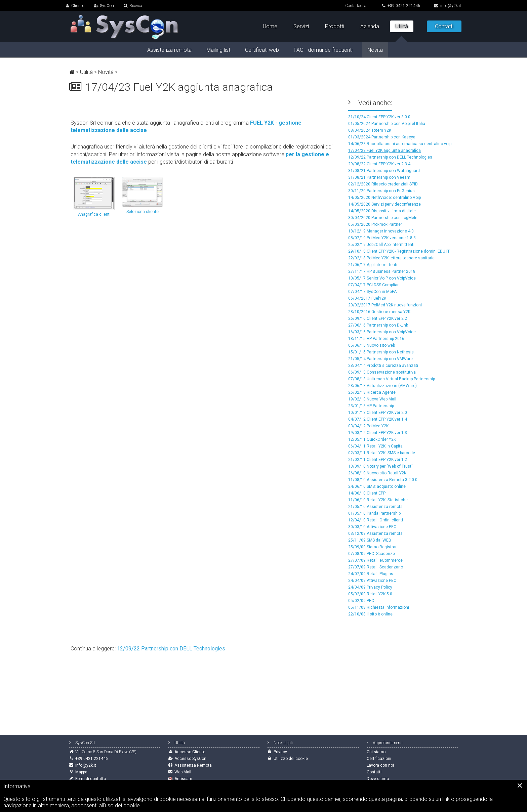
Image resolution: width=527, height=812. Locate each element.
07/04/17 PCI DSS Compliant (375, 285)
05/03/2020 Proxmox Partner (375, 224)
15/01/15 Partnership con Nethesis (381, 352)
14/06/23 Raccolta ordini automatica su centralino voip (400, 144)
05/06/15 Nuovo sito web (372, 345)
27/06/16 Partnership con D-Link (378, 325)
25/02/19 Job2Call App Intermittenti (381, 245)
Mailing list (218, 50)
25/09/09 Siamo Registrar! (373, 547)
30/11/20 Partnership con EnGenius (381, 191)
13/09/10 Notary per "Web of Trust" (380, 466)
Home (270, 26)
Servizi (301, 26)
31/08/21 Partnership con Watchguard (384, 171)
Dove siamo (378, 779)
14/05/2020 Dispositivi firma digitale (382, 211)
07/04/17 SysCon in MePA (372, 292)
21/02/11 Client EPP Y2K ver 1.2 (378, 460)
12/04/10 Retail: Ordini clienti (376, 520)
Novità (106, 72)
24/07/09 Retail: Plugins (371, 574)
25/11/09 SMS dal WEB (370, 540)
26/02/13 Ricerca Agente (372, 392)
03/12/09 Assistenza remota (375, 533)
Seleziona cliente (143, 196)
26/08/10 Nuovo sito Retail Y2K (377, 473)
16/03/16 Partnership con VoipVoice (382, 332)
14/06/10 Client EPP (367, 493)
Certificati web (262, 50)
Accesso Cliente (190, 752)
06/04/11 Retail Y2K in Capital (376, 446)
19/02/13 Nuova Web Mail (372, 399)
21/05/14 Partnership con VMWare (380, 359)
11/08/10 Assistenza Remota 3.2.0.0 (383, 480)
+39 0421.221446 (401, 6)
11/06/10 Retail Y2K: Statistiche (378, 500)
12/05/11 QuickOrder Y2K (372, 439)
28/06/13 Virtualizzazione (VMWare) (382, 386)
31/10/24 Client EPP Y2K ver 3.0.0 (379, 117)
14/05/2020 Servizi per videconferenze (384, 204)
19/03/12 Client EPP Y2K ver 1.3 (378, 433)
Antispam (183, 779)
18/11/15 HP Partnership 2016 (376, 339)
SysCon (107, 6)
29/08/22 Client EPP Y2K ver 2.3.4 (379, 164)
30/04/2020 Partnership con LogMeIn (383, 218)
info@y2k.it (448, 6)
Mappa (81, 772)
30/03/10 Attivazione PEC (372, 527)
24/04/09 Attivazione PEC (372, 581)
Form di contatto (91, 779)
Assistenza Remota (193, 765)
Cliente (78, 6)
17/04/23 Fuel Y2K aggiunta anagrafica (384, 151)
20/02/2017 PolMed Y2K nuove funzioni (385, 305)
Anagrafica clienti (94, 197)
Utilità (86, 72)
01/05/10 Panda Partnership (374, 513)
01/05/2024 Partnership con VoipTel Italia (387, 124)
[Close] (520, 785)
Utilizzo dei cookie (291, 759)
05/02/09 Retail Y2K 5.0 (370, 594)
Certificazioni (379, 759)
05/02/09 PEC (361, 601)
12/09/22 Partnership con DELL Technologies (390, 157)
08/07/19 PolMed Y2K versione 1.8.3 (382, 238)
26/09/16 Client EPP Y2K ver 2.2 (378, 318)
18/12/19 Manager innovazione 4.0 (381, 231)
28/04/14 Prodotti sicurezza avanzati (383, 366)
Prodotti (335, 26)
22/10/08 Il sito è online (370, 614)
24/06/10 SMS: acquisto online (377, 486)
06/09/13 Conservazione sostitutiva (382, 372)
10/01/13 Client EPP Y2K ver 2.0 (378, 413)
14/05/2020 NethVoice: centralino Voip (384, 198)
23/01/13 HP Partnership (371, 406)
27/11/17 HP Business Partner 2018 (382, 271)
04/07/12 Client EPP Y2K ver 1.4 (378, 419)
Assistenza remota (169, 50)
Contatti (444, 26)
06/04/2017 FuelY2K (367, 298)
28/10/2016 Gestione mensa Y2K (379, 312)
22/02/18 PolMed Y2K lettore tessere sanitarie (391, 258)
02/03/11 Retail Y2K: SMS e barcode (382, 453)
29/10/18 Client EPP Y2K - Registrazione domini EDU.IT (399, 251)
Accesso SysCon (190, 759)
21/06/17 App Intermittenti (373, 265)
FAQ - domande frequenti (323, 50)
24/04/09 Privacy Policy (370, 587)
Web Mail (183, 772)
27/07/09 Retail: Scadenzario (376, 567)
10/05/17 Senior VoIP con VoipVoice (382, 278)
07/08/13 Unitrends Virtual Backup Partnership (392, 379)
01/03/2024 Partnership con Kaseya (382, 137)
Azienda (370, 26)
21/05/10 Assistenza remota (375, 507)
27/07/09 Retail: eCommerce (375, 560)
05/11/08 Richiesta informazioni (379, 607)
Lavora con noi (380, 765)
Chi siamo (376, 752)
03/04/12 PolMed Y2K (368, 426)
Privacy (280, 752)
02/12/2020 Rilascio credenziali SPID (383, 184)
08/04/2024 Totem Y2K (370, 130)
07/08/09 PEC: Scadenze (372, 554)
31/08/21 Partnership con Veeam (379, 177)
